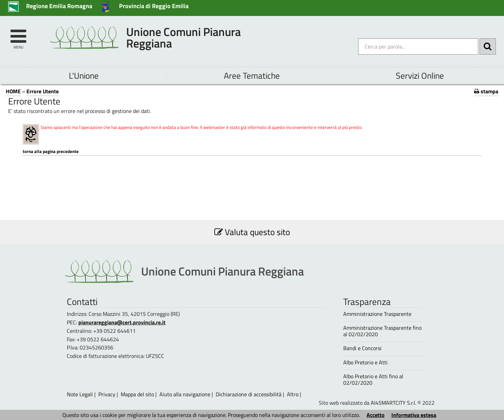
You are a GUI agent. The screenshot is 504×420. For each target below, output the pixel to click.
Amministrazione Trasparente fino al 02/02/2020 (382, 331)
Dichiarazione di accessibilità (249, 394)
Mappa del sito (137, 394)
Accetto (376, 415)
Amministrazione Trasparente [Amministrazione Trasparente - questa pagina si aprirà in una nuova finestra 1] (377, 314)
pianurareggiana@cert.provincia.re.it (122, 322)
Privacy (107, 394)
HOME (13, 91)
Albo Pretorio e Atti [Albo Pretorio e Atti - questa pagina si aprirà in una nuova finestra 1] (365, 362)
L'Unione (84, 75)
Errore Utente (43, 91)
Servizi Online (420, 75)
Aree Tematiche (252, 75)
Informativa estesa (414, 415)
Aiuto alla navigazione (185, 394)
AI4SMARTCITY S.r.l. (393, 403)
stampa (486, 91)
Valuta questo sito (252, 232)
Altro (293, 394)
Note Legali (80, 394)
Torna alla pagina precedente (51, 151)
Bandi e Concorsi (362, 348)
